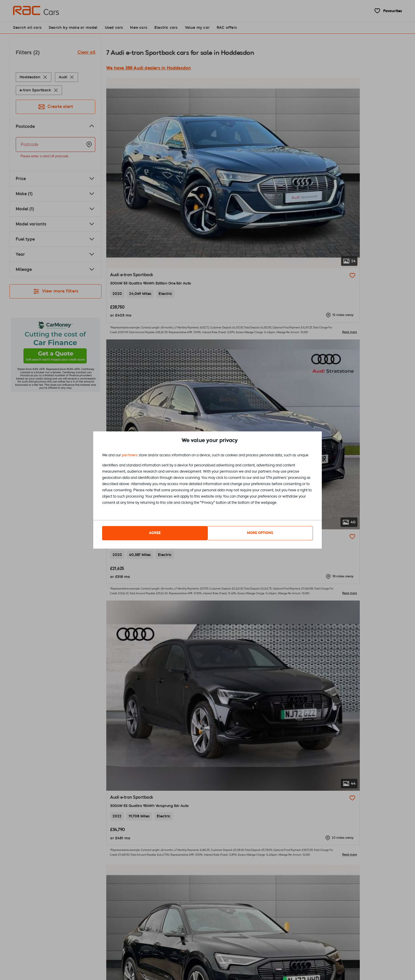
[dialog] (208, 490)
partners (130, 456)
